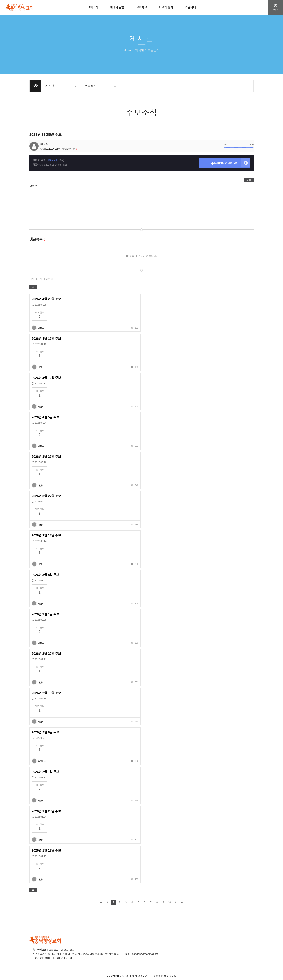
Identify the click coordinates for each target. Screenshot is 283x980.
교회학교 (141, 7)
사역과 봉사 (166, 7)
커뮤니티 (190, 7)
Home (128, 50)
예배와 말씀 (117, 7)
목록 (249, 180)
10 (170, 902)
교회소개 (93, 7)
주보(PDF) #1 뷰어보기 (231, 163)
